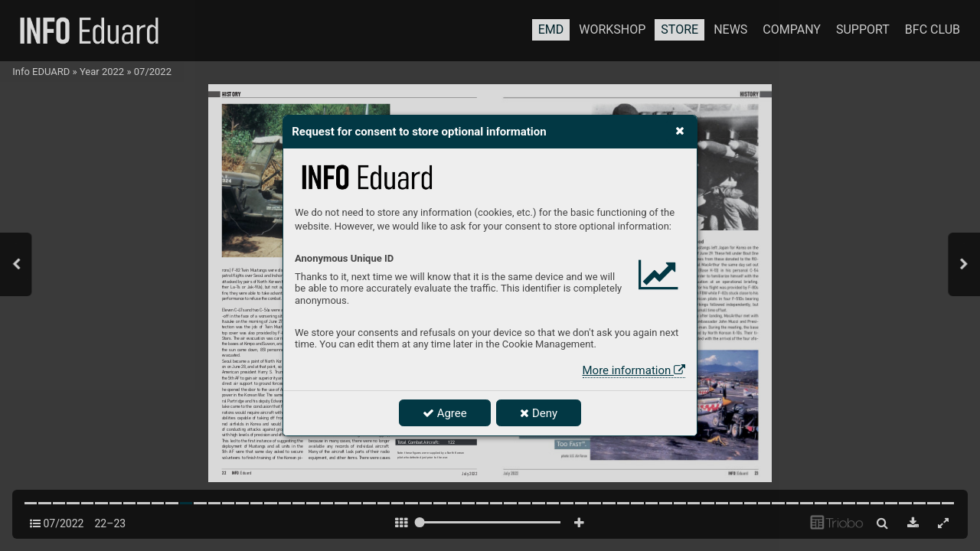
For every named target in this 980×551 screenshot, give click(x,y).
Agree (445, 413)
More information (634, 370)
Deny (539, 413)
